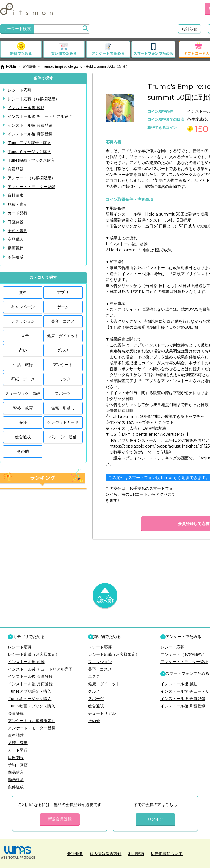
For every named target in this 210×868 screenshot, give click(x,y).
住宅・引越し (63, 408)
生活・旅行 (23, 365)
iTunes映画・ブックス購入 (31, 160)
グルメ (63, 350)
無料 (23, 292)
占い (23, 350)
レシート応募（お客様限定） (33, 99)
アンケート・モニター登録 (31, 187)
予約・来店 (18, 231)
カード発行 (18, 213)
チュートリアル (102, 713)
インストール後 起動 (26, 108)
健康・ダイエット (63, 336)
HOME (8, 67)
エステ (23, 336)
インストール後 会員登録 (30, 125)
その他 (23, 451)
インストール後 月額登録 (30, 134)
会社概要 (75, 854)
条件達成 (16, 257)
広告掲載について (167, 854)
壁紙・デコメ (23, 379)
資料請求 (16, 195)
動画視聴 (16, 248)
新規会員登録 (60, 819)
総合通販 (23, 437)
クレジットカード (63, 422)
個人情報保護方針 (106, 854)
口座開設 (16, 222)
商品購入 (16, 239)
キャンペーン (23, 307)
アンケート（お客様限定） (31, 178)
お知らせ (189, 29)
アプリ (63, 292)
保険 (23, 422)
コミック (63, 379)
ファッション (23, 321)
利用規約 (136, 854)
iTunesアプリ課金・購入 (29, 143)
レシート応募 (20, 90)
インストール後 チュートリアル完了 (40, 116)
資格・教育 (23, 408)
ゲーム (63, 307)
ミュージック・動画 (23, 393)
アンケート (63, 365)
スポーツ (63, 393)
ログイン (155, 819)
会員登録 (16, 169)
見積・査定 (18, 204)
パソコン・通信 (63, 437)
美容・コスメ (63, 321)
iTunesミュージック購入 (29, 152)
